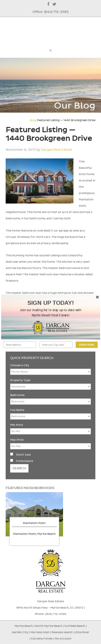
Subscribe (87, 345)
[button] (50, 313)
